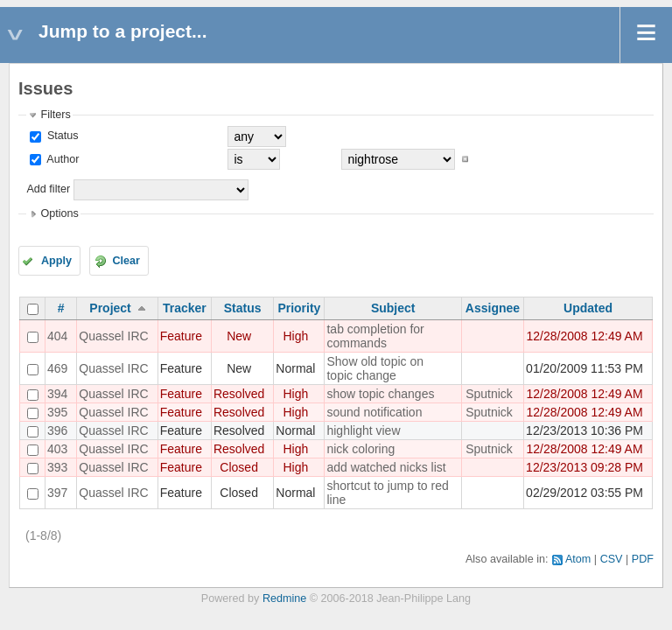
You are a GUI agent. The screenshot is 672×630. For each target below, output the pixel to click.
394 (57, 394)
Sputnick (489, 394)
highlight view (363, 430)
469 (57, 368)
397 (57, 493)
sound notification (374, 412)
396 (57, 430)
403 (57, 449)
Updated (588, 308)
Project (110, 308)
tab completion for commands (375, 336)
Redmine (284, 598)
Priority (299, 308)
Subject (393, 308)
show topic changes (380, 394)
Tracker (185, 308)
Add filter (48, 189)
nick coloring (360, 449)
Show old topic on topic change (375, 368)
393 (57, 467)
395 (57, 412)
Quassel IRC (113, 336)
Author (61, 159)
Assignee (493, 308)
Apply (56, 261)
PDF (643, 559)
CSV (612, 559)
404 (57, 336)
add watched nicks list (386, 467)
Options (59, 213)
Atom (578, 559)
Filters (55, 115)
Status (61, 136)
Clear (126, 261)
